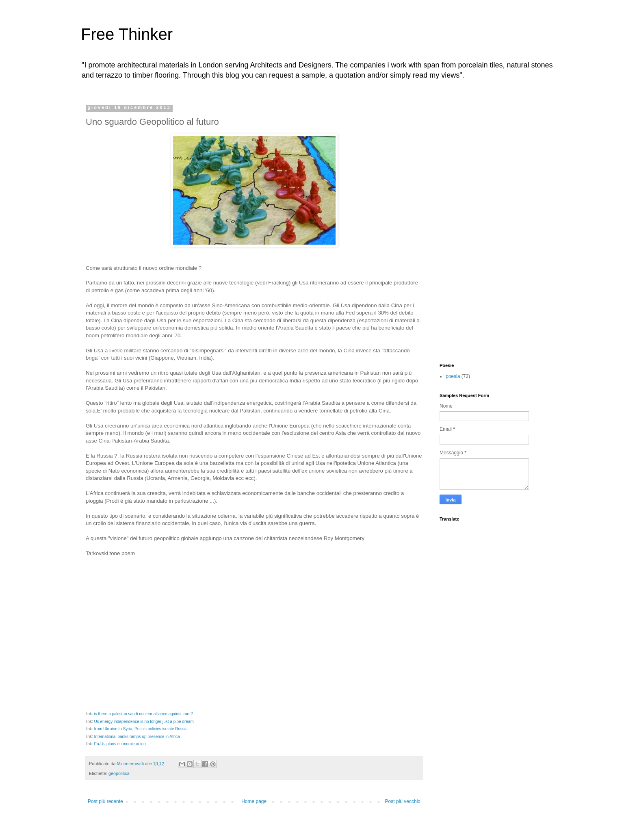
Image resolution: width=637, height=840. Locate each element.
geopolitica (119, 773)
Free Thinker (127, 34)
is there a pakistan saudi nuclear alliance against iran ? (144, 714)
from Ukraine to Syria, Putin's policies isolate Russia (141, 729)
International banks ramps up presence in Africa (137, 737)
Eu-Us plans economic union (120, 744)
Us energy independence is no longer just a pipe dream (144, 722)
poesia (453, 376)
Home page (254, 801)
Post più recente (105, 801)
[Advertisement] (472, 227)
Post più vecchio (403, 801)
